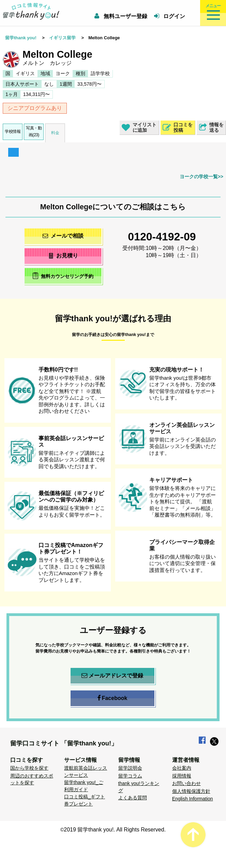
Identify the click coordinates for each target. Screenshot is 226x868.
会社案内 (182, 768)
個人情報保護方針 (191, 791)
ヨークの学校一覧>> (201, 177)
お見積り (63, 256)
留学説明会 (130, 768)
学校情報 (13, 131)
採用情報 (182, 776)
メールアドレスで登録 (112, 676)
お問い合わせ (186, 783)
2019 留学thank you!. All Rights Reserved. (115, 830)
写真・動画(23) (34, 131)
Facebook (112, 698)
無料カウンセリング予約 (63, 276)
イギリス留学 (62, 38)
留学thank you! (21, 38)
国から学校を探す (29, 768)
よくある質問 (133, 798)
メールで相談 (63, 236)
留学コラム (130, 776)
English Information (193, 799)
